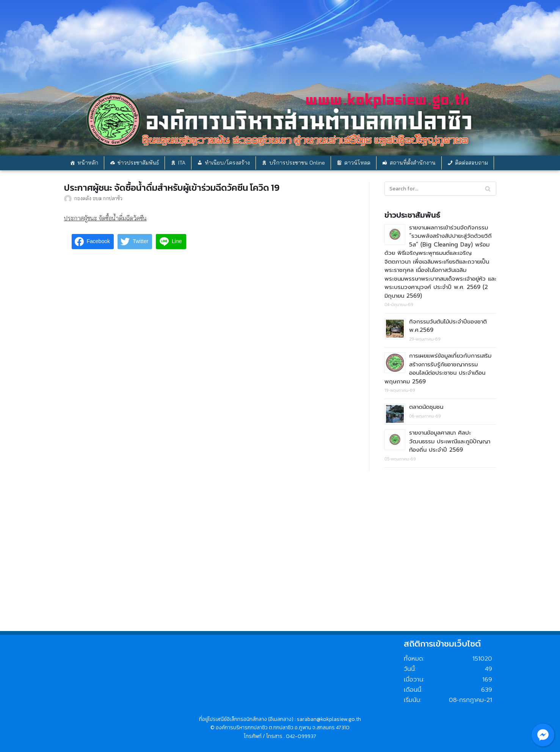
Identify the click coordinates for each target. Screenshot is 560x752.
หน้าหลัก (88, 163)
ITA (182, 163)
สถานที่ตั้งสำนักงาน (413, 163)
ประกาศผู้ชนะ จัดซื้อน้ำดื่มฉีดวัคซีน (105, 218)
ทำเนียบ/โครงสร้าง (227, 163)
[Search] (488, 189)
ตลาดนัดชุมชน (426, 407)
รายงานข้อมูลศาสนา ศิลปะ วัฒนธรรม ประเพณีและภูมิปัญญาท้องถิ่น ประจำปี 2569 (450, 441)
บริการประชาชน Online (297, 163)
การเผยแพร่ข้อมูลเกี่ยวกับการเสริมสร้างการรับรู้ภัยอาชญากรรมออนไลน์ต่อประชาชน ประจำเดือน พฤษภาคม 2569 (438, 369)
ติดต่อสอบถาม (471, 163)
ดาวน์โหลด (357, 163)
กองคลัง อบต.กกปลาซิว (98, 198)
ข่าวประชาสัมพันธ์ (138, 163)
